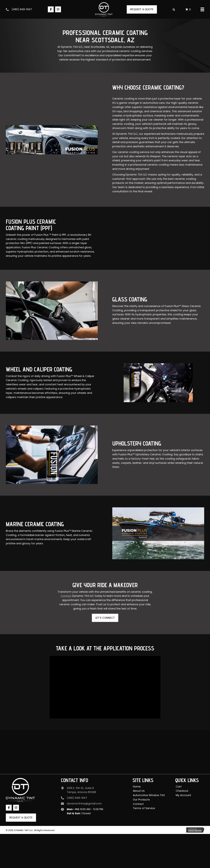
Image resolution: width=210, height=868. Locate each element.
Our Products (141, 800)
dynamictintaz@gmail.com (84, 803)
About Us (139, 791)
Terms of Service (144, 808)
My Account (183, 795)
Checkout (182, 791)
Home (137, 786)
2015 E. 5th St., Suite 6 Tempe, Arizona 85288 (81, 790)
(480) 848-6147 (22, 9)
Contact (138, 804)
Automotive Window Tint (149, 795)
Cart (179, 786)
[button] (51, 9)
